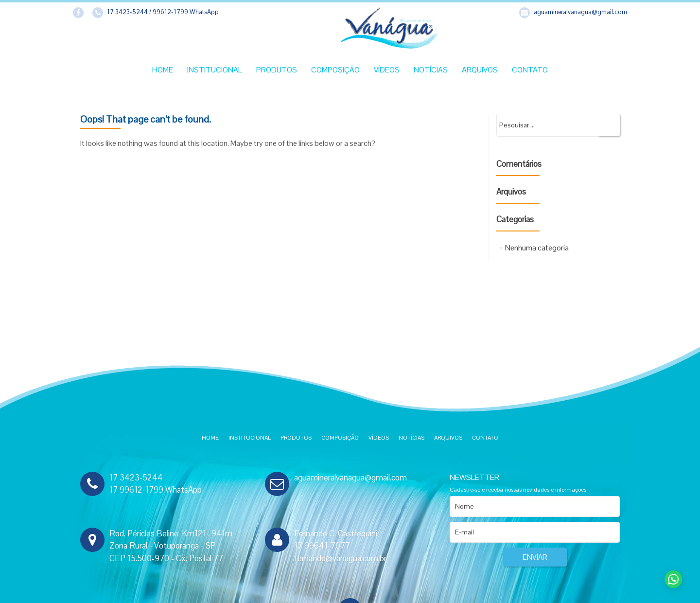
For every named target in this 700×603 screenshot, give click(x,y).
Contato (530, 70)
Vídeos (387, 70)
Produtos (277, 70)
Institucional (215, 70)
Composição (335, 70)
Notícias (431, 70)
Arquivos (480, 70)
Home (163, 70)
